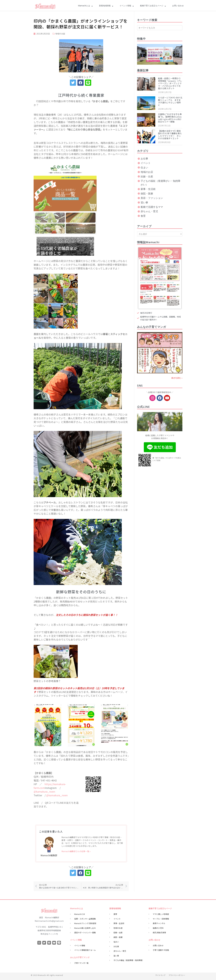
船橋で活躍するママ (152, 207)
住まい (144, 168)
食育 (143, 216)
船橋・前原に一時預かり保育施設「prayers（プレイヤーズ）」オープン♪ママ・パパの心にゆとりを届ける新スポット (170, 83)
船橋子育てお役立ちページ (153, 6)
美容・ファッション (152, 198)
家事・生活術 (148, 189)
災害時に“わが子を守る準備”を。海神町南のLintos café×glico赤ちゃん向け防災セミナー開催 (170, 118)
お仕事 (144, 159)
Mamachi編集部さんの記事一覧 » (76, 851)
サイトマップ (160, 975)
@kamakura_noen (44, 791)
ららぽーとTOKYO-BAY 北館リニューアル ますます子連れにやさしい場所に (170, 101)
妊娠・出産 (147, 177)
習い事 (144, 203)
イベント (146, 163)
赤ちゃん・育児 (149, 211)
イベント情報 (127, 6)
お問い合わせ (178, 6)
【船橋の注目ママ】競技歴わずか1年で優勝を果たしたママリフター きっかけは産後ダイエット (170, 135)
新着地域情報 (106, 6)
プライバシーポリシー (177, 975)
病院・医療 (147, 194)
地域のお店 (60, 34)
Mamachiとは (85, 6)
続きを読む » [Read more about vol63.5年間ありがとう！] (177, 378)
